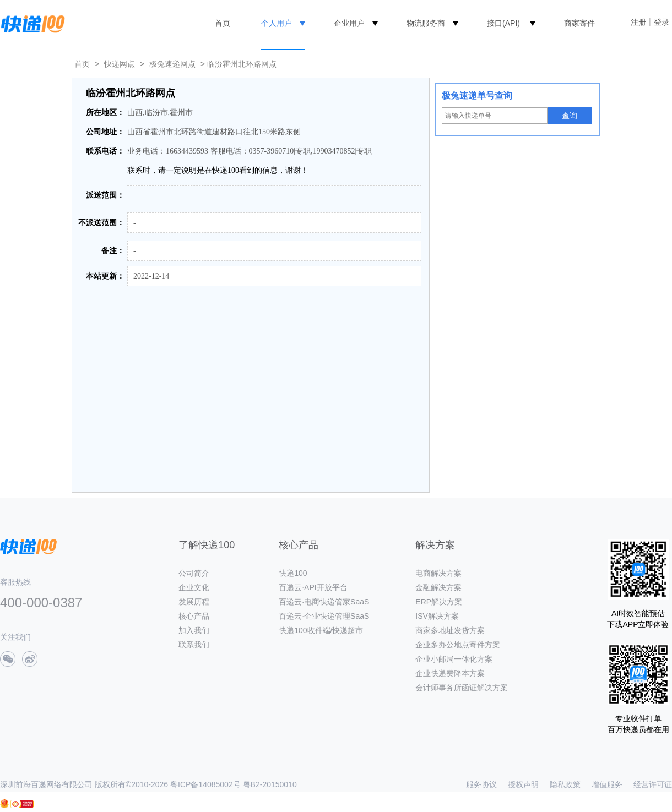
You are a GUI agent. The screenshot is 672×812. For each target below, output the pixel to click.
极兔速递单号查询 (477, 96)
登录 (662, 22)
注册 (638, 22)
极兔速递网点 (172, 64)
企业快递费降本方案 (450, 673)
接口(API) (503, 23)
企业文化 (194, 587)
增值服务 (607, 784)
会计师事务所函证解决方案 (462, 688)
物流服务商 (426, 23)
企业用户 (349, 23)
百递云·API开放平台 (313, 587)
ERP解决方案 (439, 602)
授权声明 (523, 784)
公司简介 (194, 573)
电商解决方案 (438, 573)
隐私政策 (565, 784)
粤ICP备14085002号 (205, 784)
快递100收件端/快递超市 (321, 630)
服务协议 (481, 784)
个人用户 (277, 23)
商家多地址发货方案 (450, 630)
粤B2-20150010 (270, 784)
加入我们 (194, 630)
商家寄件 (579, 23)
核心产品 (194, 616)
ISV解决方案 (437, 616)
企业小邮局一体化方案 (454, 659)
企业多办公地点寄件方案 (458, 645)
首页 (223, 23)
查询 (570, 116)
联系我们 (194, 645)
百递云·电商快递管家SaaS (324, 602)
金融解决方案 (438, 587)
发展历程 (194, 602)
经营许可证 (653, 784)
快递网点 (120, 64)
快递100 (293, 573)
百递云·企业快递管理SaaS (324, 616)
